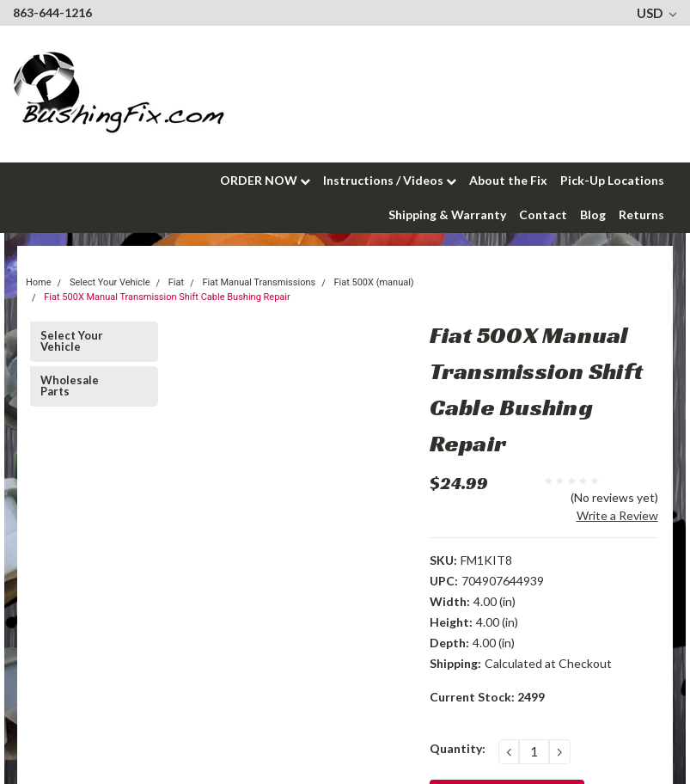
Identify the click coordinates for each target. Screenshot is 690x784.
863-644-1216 (52, 12)
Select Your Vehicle (72, 341)
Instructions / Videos (390, 180)
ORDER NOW (265, 180)
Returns (641, 214)
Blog (593, 214)
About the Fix (508, 180)
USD (656, 13)
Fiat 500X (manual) (373, 282)
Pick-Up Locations (612, 180)
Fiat (176, 282)
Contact (543, 214)
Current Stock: (487, 697)
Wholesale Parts (70, 386)
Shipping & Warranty (447, 214)
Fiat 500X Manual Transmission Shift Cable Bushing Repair (167, 297)
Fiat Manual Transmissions (259, 282)
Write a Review (617, 515)
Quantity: (458, 748)
